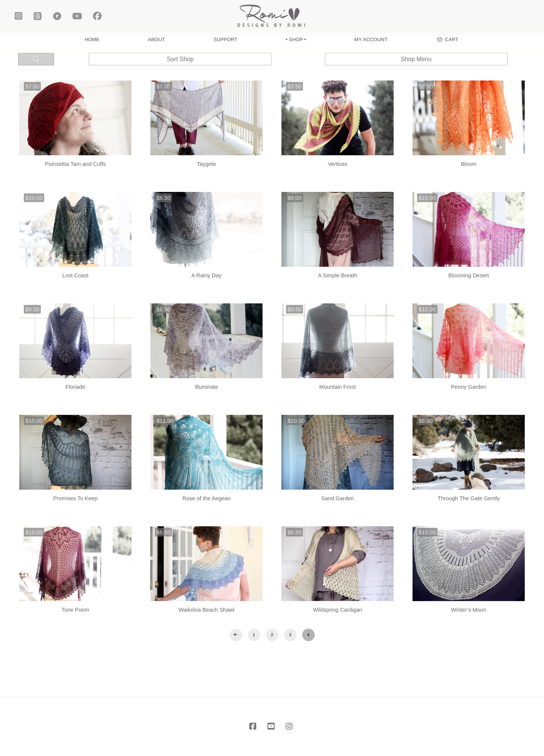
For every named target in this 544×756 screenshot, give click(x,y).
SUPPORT (226, 39)
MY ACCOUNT (371, 39)
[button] (447, 39)
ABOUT (156, 39)
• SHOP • (296, 39)
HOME (92, 39)
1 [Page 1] (254, 635)
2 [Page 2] (272, 635)
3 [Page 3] (290, 635)
